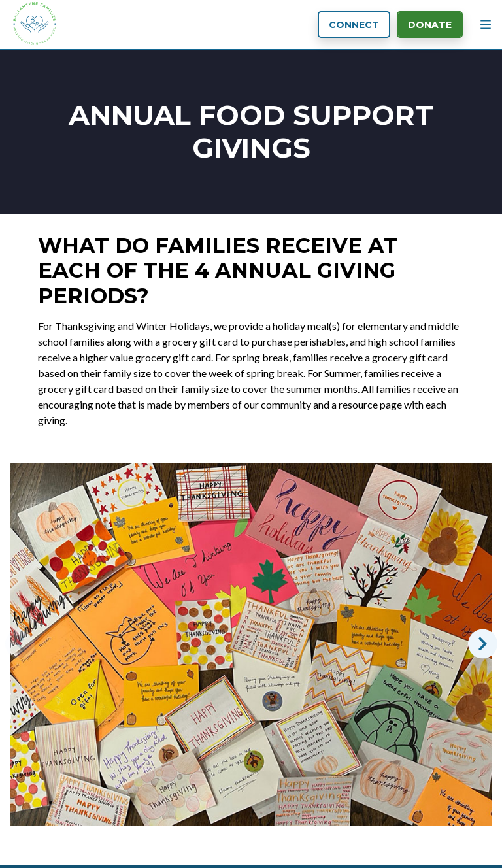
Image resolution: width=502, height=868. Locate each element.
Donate (430, 25)
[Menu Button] (486, 25)
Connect (354, 25)
